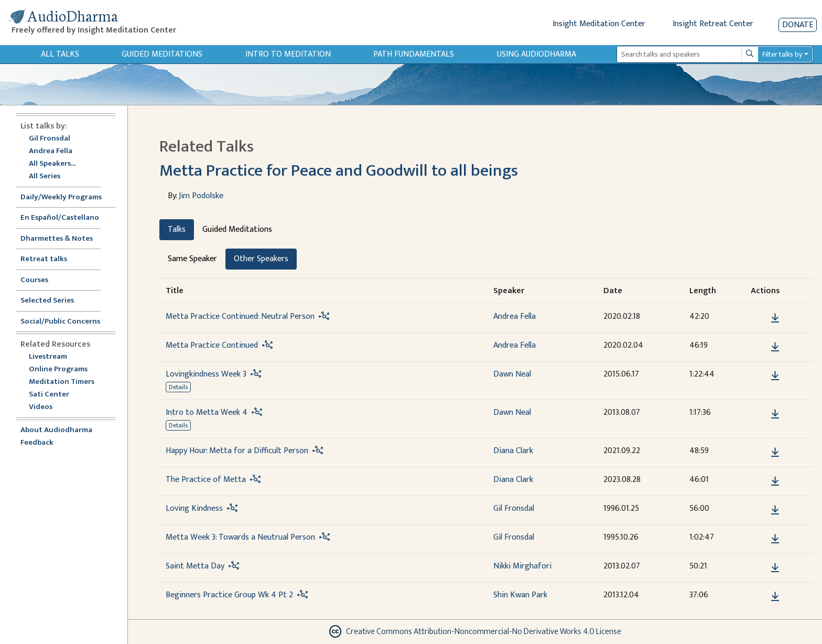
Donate (798, 25)
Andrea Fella (51, 151)
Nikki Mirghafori (522, 566)
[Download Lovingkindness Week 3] (775, 376)
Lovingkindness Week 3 (206, 374)
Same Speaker (192, 259)
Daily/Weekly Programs (67, 197)
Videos (46, 407)
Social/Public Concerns (60, 322)
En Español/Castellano (60, 218)
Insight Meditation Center (599, 24)
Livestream (48, 357)
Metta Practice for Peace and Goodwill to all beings (339, 171)
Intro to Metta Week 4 (207, 412)
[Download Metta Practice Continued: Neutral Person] (775, 318)
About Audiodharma (56, 430)
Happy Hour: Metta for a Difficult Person (237, 451)
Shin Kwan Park (520, 595)
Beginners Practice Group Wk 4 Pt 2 (229, 595)
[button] (759, 318)
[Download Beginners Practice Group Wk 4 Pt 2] (775, 597)
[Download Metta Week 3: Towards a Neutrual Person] (775, 539)
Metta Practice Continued (212, 345)
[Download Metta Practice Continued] (775, 347)
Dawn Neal (512, 374)
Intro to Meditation (288, 54)
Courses (34, 280)
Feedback (37, 443)
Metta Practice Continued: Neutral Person (240, 316)
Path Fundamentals (414, 54)
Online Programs (58, 369)
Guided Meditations (162, 54)
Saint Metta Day (195, 566)
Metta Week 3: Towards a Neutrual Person (240, 537)
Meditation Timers (62, 382)
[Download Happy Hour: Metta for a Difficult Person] (775, 453)
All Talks (60, 54)
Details (178, 387)
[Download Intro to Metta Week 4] (775, 414)
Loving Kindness (194, 508)
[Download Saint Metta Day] (775, 568)
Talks (177, 229)
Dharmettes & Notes (57, 239)
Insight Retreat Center (713, 24)
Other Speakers (261, 259)
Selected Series (53, 301)
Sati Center (49, 395)
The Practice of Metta (206, 480)
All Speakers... (52, 164)
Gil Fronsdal (50, 139)
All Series (45, 176)
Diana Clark (513, 451)
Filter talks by (782, 54)
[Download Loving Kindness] (775, 510)
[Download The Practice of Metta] (775, 481)
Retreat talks (44, 259)
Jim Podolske (201, 196)
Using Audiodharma (537, 54)
